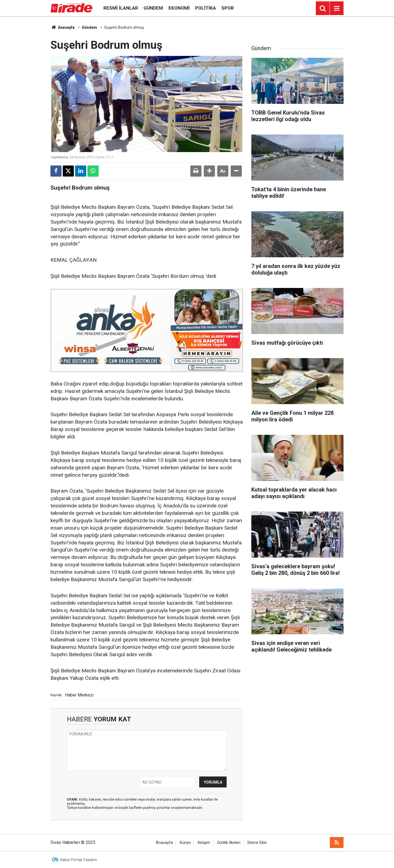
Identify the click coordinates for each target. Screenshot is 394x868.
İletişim (204, 843)
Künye (185, 843)
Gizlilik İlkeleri (229, 843)
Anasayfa (63, 27)
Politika (206, 8)
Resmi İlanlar (121, 8)
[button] (209, 171)
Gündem (153, 8)
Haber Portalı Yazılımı (78, 860)
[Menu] (337, 8)
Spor (228, 8)
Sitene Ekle (257, 843)
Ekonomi (179, 8)
